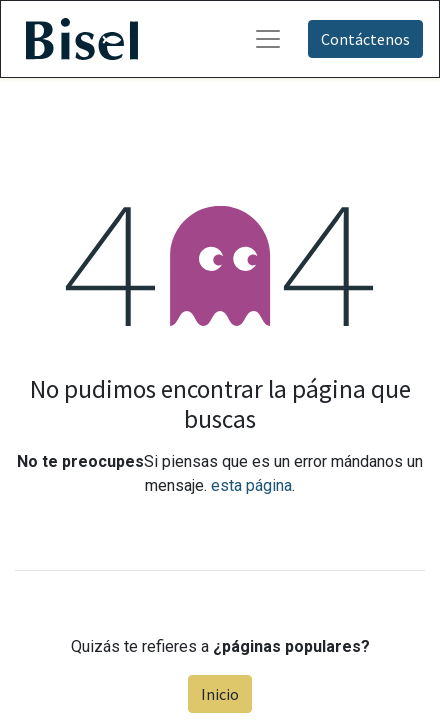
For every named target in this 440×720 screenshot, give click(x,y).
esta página (251, 485)
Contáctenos (365, 39)
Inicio (220, 694)
